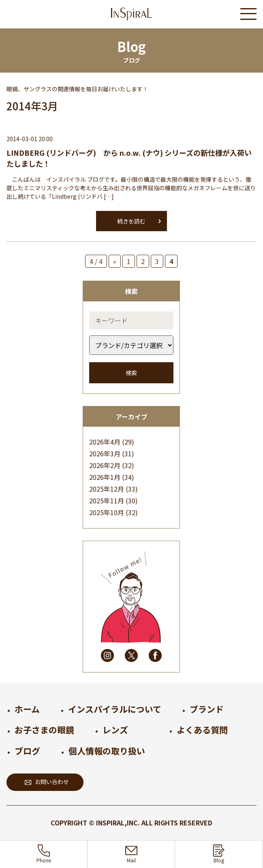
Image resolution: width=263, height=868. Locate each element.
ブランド (207, 709)
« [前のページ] (115, 261)
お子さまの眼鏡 (44, 730)
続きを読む (131, 221)
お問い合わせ (47, 782)
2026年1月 (105, 477)
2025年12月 (107, 489)
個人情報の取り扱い (107, 751)
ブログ (27, 751)
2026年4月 (105, 442)
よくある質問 (202, 730)
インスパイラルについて (115, 709)
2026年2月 (105, 465)
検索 (131, 373)
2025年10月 (107, 512)
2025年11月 (107, 501)
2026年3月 (105, 453)
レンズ (115, 730)
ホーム (27, 709)
